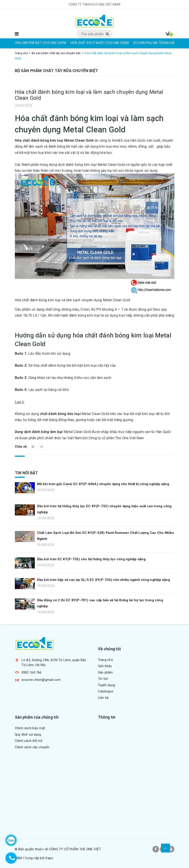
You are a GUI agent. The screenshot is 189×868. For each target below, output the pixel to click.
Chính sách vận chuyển (32, 747)
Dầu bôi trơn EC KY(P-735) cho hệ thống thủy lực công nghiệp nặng (91, 559)
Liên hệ (103, 698)
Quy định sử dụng (28, 735)
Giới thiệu (105, 666)
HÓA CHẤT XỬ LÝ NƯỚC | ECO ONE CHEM (100, 43)
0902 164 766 (32, 672)
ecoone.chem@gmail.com (41, 680)
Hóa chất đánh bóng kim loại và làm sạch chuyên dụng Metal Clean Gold (89, 95)
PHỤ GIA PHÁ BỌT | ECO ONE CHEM (41, 43)
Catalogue (106, 691)
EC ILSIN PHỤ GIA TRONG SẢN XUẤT (159, 43)
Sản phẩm (105, 672)
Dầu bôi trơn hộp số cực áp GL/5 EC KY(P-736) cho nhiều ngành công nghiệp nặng (103, 580)
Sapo (49, 858)
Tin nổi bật (26, 473)
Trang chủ (105, 660)
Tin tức (103, 679)
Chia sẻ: (22, 447)
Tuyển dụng (107, 685)
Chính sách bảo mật (30, 728)
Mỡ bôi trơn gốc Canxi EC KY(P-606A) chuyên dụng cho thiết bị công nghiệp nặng (103, 484)
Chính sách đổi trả (29, 741)
